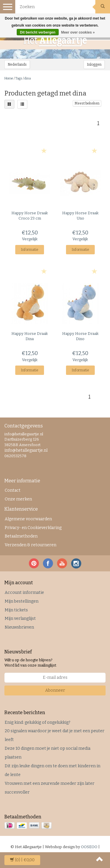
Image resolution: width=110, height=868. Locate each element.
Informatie (30, 250)
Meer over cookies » (78, 32)
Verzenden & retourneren (31, 545)
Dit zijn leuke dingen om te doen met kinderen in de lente (53, 770)
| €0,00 (22, 860)
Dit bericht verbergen (38, 32)
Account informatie (24, 593)
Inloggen (94, 65)
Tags (19, 78)
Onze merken (18, 499)
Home (9, 78)
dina (28, 78)
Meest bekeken (87, 103)
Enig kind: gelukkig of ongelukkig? (38, 722)
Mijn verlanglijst (20, 619)
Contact (13, 490)
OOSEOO (89, 847)
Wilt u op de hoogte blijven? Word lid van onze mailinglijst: (31, 663)
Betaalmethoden (21, 536)
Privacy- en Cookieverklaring (33, 528)
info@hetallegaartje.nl (26, 450)
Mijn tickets (16, 610)
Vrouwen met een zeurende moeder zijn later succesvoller (50, 788)
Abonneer (55, 690)
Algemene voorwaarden (28, 519)
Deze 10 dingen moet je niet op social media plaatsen (48, 753)
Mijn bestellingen (22, 601)
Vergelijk (30, 239)
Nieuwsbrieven (19, 627)
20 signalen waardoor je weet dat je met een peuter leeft (55, 735)
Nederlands (17, 65)
